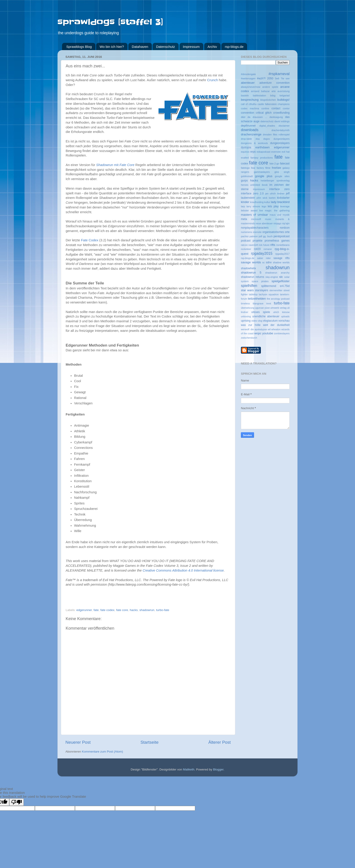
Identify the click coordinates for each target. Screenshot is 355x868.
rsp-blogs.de (234, 47)
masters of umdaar (254, 215)
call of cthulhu (249, 104)
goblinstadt (247, 176)
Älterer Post (219, 742)
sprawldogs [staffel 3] (110, 22)
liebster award (249, 210)
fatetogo (245, 168)
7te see (285, 78)
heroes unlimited (250, 185)
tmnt (269, 303)
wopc (258, 333)
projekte (258, 241)
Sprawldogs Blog (79, 47)
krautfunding (257, 202)
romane (268, 249)
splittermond (269, 286)
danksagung (276, 117)
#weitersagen (248, 78)
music (268, 219)
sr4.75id (285, 286)
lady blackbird (280, 202)
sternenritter (276, 290)
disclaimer (284, 126)
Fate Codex (90, 240)
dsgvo (267, 139)
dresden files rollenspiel (276, 134)
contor (286, 108)
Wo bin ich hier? (112, 47)
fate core (122, 610)
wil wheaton (274, 329)
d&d (243, 117)
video (254, 321)
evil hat (286, 152)
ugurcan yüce (262, 308)
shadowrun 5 (251, 273)
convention (248, 113)
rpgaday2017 (282, 254)
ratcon (244, 245)
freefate (276, 168)
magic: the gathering (277, 210)
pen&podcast (282, 236)
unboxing (246, 316)
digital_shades (267, 126)
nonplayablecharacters (255, 228)
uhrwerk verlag (278, 308)
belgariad (285, 95)
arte (274, 91)
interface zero (279, 189)
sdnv (269, 262)
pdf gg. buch (266, 236)
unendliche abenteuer (266, 316)
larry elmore (253, 206)
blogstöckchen (268, 100)
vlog (260, 321)
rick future (264, 245)
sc (263, 262)
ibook (265, 185)
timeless (245, 303)
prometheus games (277, 241)
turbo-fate (163, 610)
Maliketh (189, 769)
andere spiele (270, 87)
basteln (245, 95)
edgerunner (84, 610)
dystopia (246, 147)
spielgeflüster (281, 281)
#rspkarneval (279, 74)
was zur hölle (251, 325)
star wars (247, 290)
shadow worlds (281, 262)
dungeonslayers (280, 143)
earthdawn (263, 147)
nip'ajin (286, 223)
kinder (245, 202)
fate (96, 610)
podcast (246, 241)
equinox (245, 152)
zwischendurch (249, 338)
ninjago (277, 223)
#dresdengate (248, 74)
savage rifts (282, 258)
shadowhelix (248, 268)
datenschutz (267, 121)
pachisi (245, 236)
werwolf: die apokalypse (254, 329)
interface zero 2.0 (252, 193)
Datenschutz (165, 47)
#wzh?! (261, 78)
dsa (258, 139)
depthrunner (248, 126)
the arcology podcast (278, 299)
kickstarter (283, 198)
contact (276, 108)
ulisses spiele (261, 312)
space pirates (260, 281)
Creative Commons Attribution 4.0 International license (183, 570)
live (261, 210)
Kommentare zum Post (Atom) (103, 752)
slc (281, 277)
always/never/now (251, 87)
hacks (134, 610)
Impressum (191, 47)
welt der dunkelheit (276, 325)
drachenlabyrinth (281, 130)
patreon (254, 236)
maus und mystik (280, 215)
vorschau (284, 321)
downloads (250, 130)
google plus (264, 176)
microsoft (256, 219)
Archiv (212, 47)
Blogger (218, 769)
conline (265, 108)
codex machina (250, 108)
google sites (282, 176)
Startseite (149, 742)
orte (287, 232)
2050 (270, 78)
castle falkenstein (267, 104)
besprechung (250, 100)
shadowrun (147, 610)
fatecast (285, 164)
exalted (245, 158)
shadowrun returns (253, 277)
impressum (259, 189)
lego (264, 206)
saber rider (264, 258)
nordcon (285, 228)
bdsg (273, 95)
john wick (262, 198)
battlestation (259, 95)
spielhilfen (249, 286)
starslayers (262, 290)
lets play (273, 206)
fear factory (258, 168)
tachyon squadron (269, 294)
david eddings (282, 121)
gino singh (282, 172)
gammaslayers (262, 172)
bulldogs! (283, 100)
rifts (273, 245)
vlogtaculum (270, 321)
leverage (285, 206)
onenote (257, 232)
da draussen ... (257, 117)
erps (253, 152)
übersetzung (248, 308)
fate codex (107, 610)
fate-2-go (274, 164)
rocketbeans (283, 245)
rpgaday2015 (262, 253)
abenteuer (248, 83)
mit (115, 165)
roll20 (257, 249)
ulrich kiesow (281, 312)
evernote (276, 152)
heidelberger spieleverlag (275, 181)
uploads (285, 316)
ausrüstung (284, 91)
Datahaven (140, 47)
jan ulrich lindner (275, 193)
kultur (267, 202)
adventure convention (275, 83)
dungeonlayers (282, 139)
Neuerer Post (78, 742)
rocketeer (246, 249)
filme (268, 168)
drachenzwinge (251, 134)
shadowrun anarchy (277, 273)
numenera (246, 232)
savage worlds (251, 262)
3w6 (277, 78)
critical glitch (264, 113)
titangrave (258, 303)
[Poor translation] (17, 802)
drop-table (246, 139)
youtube (268, 333)
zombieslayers (282, 333)
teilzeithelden (257, 299)
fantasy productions (261, 158)
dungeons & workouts (254, 143)
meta (244, 219)
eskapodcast (264, 152)
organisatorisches (273, 232)
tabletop (253, 294)
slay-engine (272, 277)
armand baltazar (260, 91)
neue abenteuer (264, 223)
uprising (246, 321)
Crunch (213, 80)
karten (272, 198)
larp (243, 206)
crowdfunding (281, 113)
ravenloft (253, 245)
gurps (244, 181)
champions (284, 104)
